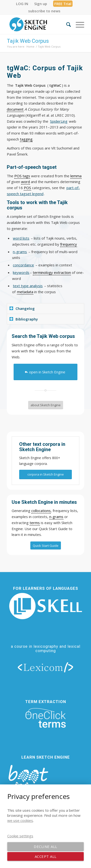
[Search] (66, 24)
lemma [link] (76, 176)
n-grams (20, 252)
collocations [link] (41, 511)
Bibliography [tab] (24, 319)
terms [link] (35, 523)
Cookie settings (20, 836)
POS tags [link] (22, 176)
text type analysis (28, 286)
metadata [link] (25, 292)
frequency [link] (69, 244)
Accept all (46, 856)
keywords (21, 272)
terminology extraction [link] (52, 272)
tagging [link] (26, 139)
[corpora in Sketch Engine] (45, 474)
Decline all (45, 847)
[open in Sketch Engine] (45, 372)
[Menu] (78, 24)
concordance (23, 265)
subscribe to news (44, 11)
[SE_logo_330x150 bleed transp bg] (38, 24)
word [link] (25, 182)
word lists (21, 238)
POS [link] (27, 188)
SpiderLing (59, 121)
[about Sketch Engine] (46, 405)
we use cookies (20, 820)
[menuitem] (22, 4)
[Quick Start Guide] (46, 546)
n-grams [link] (56, 517)
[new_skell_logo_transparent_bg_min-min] (46, 606)
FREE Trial (63, 4)
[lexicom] (46, 667)
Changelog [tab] (22, 308)
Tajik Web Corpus (28, 41)
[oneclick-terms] (46, 718)
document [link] (15, 109)
